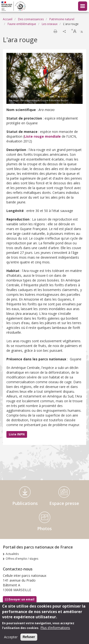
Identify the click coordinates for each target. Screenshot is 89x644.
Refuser (29, 640)
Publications (25, 503)
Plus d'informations (55, 631)
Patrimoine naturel (62, 19)
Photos (44, 528)
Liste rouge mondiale (42, 136)
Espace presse (64, 503)
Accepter (11, 640)
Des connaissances (31, 19)
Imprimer (55, 31)
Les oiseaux (50, 24)
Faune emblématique (22, 24)
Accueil (8, 19)
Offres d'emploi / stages (22, 559)
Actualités (12, 554)
